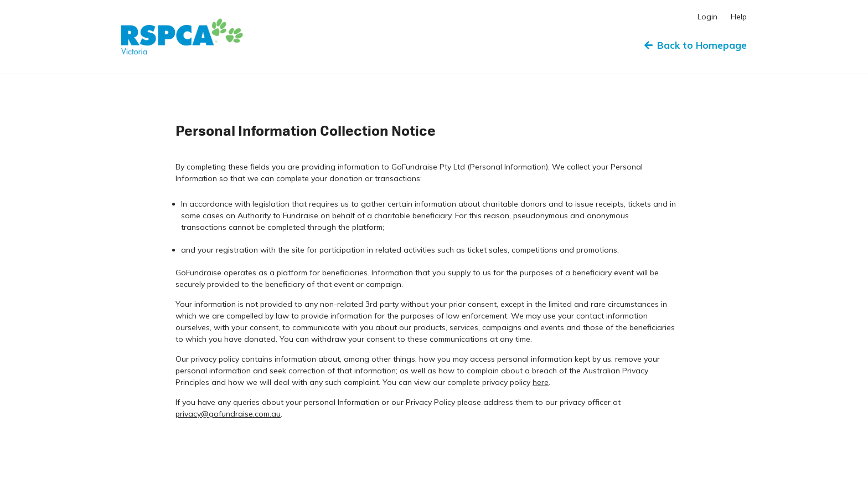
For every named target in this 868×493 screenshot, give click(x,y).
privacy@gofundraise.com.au (228, 414)
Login (707, 17)
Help (739, 17)
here (541, 382)
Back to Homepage (696, 45)
